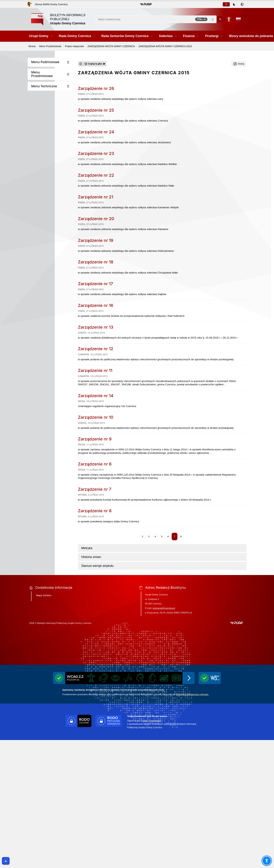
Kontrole (35, 500)
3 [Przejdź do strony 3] (149, 537)
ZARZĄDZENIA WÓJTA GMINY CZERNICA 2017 (52, 262)
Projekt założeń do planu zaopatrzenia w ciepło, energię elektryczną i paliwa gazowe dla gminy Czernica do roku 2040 (48, 662)
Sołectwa (35, 90)
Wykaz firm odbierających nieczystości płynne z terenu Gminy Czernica (50, 634)
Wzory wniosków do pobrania (47, 111)
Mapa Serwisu (44, 723)
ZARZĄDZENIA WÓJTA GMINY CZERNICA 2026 (52, 173)
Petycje (34, 493)
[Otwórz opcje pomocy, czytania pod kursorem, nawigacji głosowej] (267, 861)
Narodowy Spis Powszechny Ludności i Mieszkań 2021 (46, 542)
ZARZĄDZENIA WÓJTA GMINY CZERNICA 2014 (52, 292)
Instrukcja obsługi (40, 564)
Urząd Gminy (37, 70)
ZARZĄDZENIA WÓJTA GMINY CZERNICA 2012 (52, 312)
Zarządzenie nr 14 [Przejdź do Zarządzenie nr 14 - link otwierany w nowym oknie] (96, 396)
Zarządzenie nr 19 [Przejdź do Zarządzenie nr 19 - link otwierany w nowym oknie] (96, 240)
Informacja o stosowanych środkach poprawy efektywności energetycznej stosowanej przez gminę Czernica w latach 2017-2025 (50, 679)
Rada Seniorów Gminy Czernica (48, 83)
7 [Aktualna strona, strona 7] (175, 537)
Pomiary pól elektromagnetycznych (50, 651)
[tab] (226, 4)
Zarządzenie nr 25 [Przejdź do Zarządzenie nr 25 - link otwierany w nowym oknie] (96, 110)
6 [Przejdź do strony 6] (168, 537)
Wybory (34, 534)
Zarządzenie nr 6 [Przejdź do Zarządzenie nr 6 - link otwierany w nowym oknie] (95, 464)
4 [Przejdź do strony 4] (155, 537)
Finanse (34, 97)
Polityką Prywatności (151, 848)
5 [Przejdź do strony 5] (162, 537)
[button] (146, 4)
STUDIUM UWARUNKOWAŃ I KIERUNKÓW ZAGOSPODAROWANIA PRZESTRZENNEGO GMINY (50, 382)
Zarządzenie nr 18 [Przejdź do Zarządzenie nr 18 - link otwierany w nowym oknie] (96, 262)
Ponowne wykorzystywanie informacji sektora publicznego (48, 586)
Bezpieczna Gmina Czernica (45, 130)
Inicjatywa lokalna (40, 604)
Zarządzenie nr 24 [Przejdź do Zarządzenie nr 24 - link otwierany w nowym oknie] (96, 132)
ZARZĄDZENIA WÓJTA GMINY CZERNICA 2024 (52, 192)
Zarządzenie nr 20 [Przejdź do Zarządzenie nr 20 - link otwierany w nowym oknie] (96, 219)
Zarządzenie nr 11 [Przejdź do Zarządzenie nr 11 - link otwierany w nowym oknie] (95, 370)
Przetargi (35, 104)
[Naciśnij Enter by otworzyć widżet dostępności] (229, 19)
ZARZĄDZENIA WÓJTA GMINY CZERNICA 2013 (52, 302)
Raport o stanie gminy (42, 486)
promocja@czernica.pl (164, 736)
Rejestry (34, 513)
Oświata (34, 479)
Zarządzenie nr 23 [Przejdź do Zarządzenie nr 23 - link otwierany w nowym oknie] (96, 153)
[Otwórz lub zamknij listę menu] (68, 62)
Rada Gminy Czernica (42, 77)
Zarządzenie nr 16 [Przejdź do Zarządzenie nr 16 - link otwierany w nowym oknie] (96, 305)
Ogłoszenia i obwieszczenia (45, 506)
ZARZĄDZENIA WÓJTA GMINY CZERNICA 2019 (52, 242)
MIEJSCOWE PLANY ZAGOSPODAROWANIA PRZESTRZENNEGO (46, 397)
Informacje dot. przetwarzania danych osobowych (47, 596)
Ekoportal (35, 527)
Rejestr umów (38, 551)
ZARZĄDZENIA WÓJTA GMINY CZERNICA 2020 (52, 232)
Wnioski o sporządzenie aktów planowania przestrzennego (50, 471)
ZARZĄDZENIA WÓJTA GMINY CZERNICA (50, 162)
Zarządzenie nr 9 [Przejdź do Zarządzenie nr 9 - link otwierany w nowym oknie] (95, 439)
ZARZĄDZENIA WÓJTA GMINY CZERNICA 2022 (52, 212)
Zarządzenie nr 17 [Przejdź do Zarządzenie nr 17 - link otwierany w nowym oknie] (96, 284)
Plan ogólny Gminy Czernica (49, 420)
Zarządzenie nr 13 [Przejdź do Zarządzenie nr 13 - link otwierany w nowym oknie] (96, 327)
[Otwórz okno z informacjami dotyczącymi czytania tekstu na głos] (81, 64)
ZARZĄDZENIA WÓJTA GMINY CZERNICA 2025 (52, 182)
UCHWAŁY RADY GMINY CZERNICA (47, 153)
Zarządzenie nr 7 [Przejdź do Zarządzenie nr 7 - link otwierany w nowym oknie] (95, 489)
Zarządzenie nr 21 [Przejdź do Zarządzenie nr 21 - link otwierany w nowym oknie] (96, 197)
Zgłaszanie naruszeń (41, 644)
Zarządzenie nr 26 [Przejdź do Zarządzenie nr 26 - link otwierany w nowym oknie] (96, 88)
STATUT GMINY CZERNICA (48, 370)
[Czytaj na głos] (95, 64)
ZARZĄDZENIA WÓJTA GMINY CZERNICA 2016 (52, 272)
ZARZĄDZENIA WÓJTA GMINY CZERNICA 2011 (52, 322)
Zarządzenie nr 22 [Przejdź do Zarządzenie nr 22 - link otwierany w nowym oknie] (96, 175)
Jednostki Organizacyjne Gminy (48, 137)
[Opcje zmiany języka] (238, 19)
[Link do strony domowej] (62, 19)
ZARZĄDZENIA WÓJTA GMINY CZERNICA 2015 (53, 282)
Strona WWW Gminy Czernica (51, 4)
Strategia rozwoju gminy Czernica (47, 461)
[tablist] (234, 4)
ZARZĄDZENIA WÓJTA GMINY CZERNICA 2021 (52, 222)
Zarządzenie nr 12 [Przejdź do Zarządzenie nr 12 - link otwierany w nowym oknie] (96, 349)
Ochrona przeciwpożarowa (45, 611)
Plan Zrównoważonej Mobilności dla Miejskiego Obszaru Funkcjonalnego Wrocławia (52, 410)
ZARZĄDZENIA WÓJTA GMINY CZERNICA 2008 (52, 342)
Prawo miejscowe (40, 144)
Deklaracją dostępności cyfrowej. (192, 822)
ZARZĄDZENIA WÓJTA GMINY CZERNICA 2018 (52, 252)
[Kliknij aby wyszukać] (220, 19)
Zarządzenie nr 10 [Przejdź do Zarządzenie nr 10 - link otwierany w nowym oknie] (96, 417)
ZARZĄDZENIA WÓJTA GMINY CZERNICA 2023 (52, 202)
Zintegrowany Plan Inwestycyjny (52, 427)
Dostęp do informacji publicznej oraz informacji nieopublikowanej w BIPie (50, 574)
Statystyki (35, 557)
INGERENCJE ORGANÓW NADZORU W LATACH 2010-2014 (51, 362)
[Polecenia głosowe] (213, 19)
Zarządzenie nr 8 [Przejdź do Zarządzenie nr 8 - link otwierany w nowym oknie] (95, 511)
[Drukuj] (239, 64)
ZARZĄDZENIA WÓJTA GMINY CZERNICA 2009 (52, 352)
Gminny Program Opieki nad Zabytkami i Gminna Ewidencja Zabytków (47, 621)
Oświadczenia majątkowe (44, 520)
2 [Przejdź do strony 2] (142, 537)
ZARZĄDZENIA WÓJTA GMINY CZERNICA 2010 (52, 332)
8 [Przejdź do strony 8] (181, 537)
